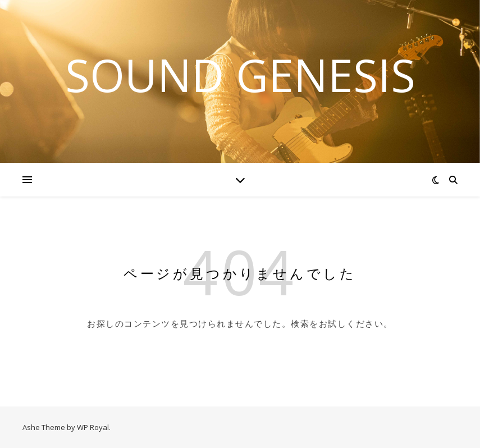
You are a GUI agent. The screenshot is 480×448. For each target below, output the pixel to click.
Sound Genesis (240, 75)
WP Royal (93, 427)
